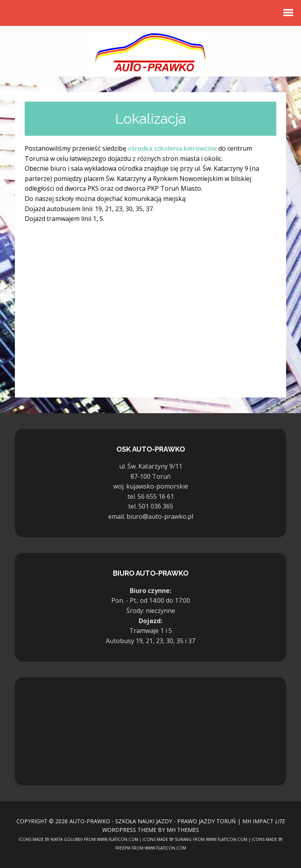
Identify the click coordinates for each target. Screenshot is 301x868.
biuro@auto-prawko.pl (160, 516)
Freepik (123, 848)
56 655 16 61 (156, 496)
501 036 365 (156, 506)
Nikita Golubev (67, 839)
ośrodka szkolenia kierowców (172, 148)
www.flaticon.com (118, 839)
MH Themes (183, 830)
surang (183, 839)
